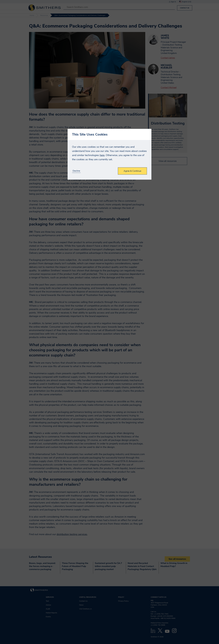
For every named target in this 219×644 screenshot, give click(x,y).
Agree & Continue (132, 171)
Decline (76, 171)
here (102, 155)
